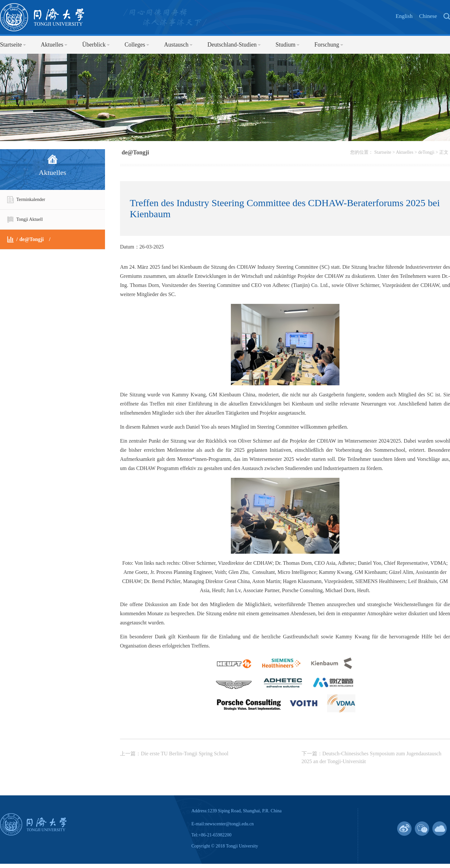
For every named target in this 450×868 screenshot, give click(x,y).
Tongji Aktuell (25, 220)
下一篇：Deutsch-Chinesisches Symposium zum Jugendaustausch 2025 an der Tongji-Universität (372, 757)
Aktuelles (405, 152)
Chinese (428, 16)
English (404, 16)
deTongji (427, 152)
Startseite (383, 152)
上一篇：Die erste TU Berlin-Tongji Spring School (174, 754)
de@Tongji (25, 239)
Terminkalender (26, 200)
